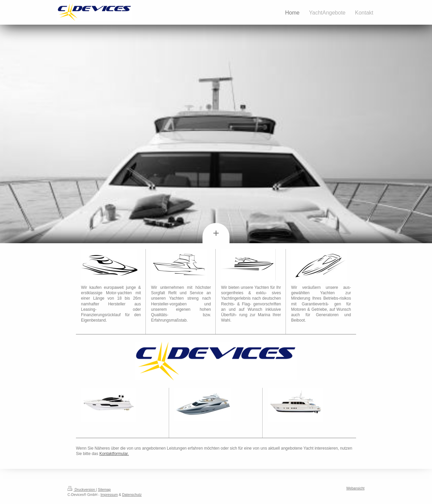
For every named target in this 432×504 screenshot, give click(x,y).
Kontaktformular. (114, 454)
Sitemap (104, 490)
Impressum (109, 495)
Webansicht (355, 488)
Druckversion (82, 490)
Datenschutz (132, 495)
